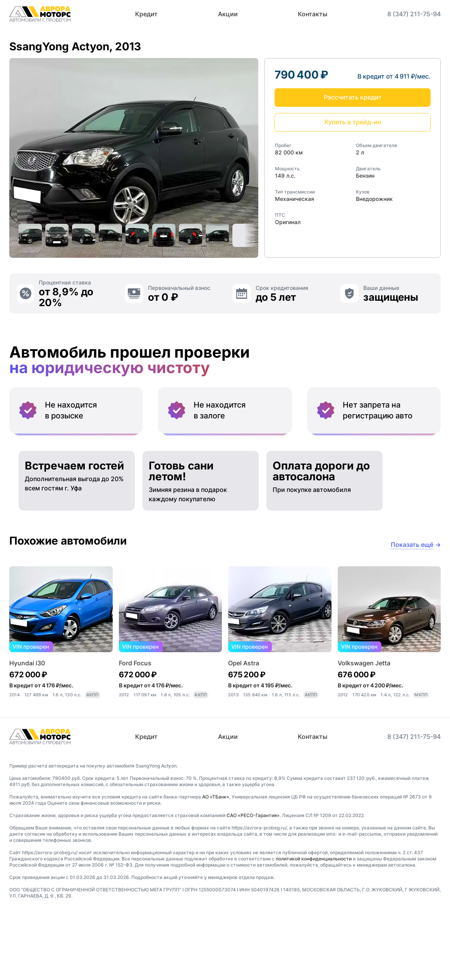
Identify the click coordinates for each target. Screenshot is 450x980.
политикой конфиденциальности (314, 924)
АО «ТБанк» (216, 862)
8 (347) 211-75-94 (414, 14)
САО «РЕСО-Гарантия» (253, 881)
